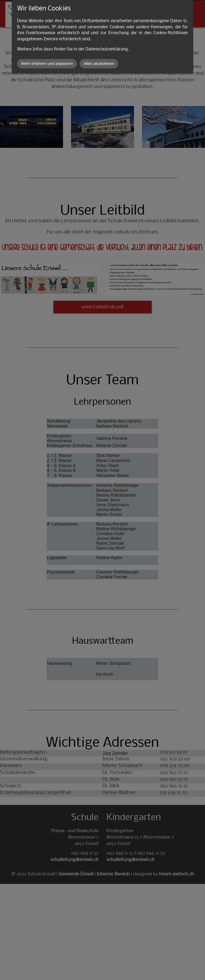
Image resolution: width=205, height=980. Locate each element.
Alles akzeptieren (99, 63)
